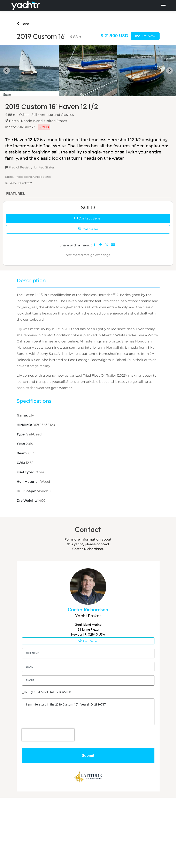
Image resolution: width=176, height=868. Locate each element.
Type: (21, 434)
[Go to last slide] (7, 71)
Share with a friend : (76, 245)
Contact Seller (88, 218)
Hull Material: (28, 482)
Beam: (22, 453)
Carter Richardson (88, 610)
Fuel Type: (26, 472)
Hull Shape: (27, 491)
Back (23, 24)
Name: (23, 415)
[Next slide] (169, 71)
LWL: (21, 463)
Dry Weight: (27, 501)
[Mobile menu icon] (163, 6)
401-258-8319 (88, 641)
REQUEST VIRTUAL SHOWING (49, 692)
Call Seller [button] (88, 229)
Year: (21, 444)
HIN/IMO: (25, 425)
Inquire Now (145, 36)
